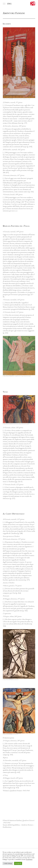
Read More (29, 859)
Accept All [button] (18, 863)
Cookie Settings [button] (8, 863)
